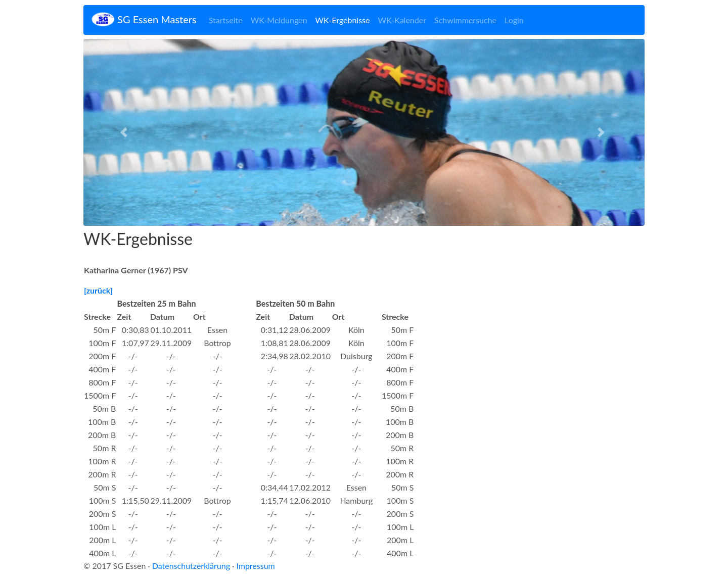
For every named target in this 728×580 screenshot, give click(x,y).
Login (514, 20)
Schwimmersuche (465, 20)
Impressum (255, 566)
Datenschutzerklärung (191, 566)
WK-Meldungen (279, 20)
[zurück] (98, 290)
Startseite (226, 20)
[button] (126, 132)
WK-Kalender (402, 20)
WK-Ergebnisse (342, 20)
